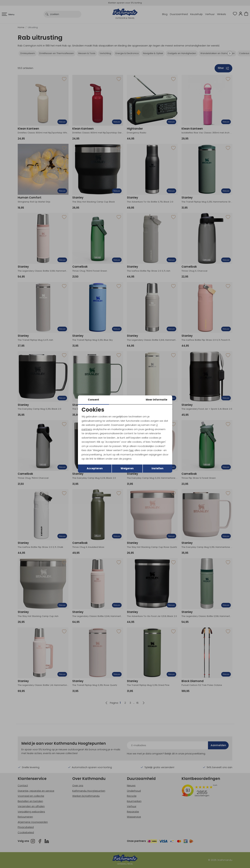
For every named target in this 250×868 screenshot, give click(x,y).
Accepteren (95, 468)
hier (131, 450)
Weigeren (127, 468)
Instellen (157, 468)
